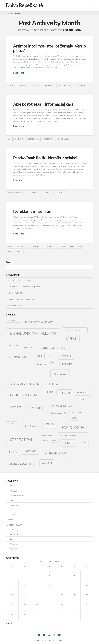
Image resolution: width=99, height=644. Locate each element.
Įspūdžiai (11, 520)
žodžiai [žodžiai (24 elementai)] (47, 463)
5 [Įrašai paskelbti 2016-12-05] (12, 585)
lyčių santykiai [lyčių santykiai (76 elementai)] (24, 395)
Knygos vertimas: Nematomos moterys (24, 299)
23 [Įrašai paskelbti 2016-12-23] (62, 605)
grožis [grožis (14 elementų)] (52, 355)
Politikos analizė (13, 534)
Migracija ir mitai (15, 305)
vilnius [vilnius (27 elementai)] (68, 443)
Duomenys (14, 544)
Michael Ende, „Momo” (17, 293)
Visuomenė (14, 505)
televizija (61, 246)
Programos (14, 549)
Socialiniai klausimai (17, 495)
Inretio (52, 640)
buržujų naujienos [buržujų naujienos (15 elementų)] (75, 330)
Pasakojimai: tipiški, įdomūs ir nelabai (45, 158)
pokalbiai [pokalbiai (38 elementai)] (36, 408)
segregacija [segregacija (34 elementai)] (31, 426)
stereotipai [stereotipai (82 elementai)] (21, 440)
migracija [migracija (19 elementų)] (82, 392)
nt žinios (36, 246)
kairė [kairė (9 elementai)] (54, 363)
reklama (49, 246)
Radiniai (10, 539)
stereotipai (48, 139)
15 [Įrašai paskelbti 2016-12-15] (49, 595)
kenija (10, 85)
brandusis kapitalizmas (18, 246)
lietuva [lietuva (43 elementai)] (53, 384)
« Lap (8, 623)
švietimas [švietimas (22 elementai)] (30, 451)
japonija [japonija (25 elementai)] (40, 364)
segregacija (33, 139)
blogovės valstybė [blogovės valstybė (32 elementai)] (39, 322)
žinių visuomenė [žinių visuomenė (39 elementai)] (22, 464)
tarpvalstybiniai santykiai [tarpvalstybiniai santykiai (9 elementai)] (70, 436)
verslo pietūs (64, 85)
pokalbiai (22, 85)
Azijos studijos (13, 515)
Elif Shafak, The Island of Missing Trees (24, 287)
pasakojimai (34, 193)
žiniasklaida (80, 85)
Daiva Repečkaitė (24, 5)
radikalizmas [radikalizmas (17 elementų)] (59, 413)
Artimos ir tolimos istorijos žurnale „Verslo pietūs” (49, 48)
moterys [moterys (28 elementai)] (15, 407)
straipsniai (35, 85)
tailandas (49, 85)
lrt (9, 139)
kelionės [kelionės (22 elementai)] (68, 364)
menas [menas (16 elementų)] (51, 392)
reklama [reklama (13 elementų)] (76, 412)
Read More (19, 73)
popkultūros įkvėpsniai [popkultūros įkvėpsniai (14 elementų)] (63, 406)
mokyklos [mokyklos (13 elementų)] (81, 399)
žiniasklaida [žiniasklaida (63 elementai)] (56, 453)
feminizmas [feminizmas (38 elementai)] (18, 357)
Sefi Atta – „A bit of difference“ (20, 281)
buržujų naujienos (16, 193)
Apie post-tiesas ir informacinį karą (43, 104)
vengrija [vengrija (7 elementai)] (55, 441)
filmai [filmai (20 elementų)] (38, 356)
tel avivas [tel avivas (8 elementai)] (44, 441)
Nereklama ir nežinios (32, 211)
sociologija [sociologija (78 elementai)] (73, 427)
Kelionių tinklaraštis (15, 524)
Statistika (13, 500)
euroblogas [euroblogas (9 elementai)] (13, 346)
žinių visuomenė (15, 252)
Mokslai (10, 529)
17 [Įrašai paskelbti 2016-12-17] (74, 595)
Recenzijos (14, 490)
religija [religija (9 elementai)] (75, 418)
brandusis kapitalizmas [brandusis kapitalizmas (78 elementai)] (33, 333)
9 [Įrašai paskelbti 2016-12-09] (62, 585)
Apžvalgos (11, 486)
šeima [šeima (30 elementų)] (13, 452)
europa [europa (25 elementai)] (29, 348)
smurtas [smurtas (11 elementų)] (50, 424)
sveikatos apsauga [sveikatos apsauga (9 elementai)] (48, 436)
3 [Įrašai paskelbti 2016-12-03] (74, 575)
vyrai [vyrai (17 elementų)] (83, 442)
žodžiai (62, 193)
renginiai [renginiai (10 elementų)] (12, 424)
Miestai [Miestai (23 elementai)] (65, 393)
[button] (90, 5)
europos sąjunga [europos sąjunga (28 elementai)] (53, 348)
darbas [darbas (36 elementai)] (71, 338)
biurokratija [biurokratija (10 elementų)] (13, 320)
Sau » (13, 623)
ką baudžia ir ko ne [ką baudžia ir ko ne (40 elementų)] (24, 384)
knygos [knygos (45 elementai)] (60, 374)
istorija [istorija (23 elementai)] (66, 356)
